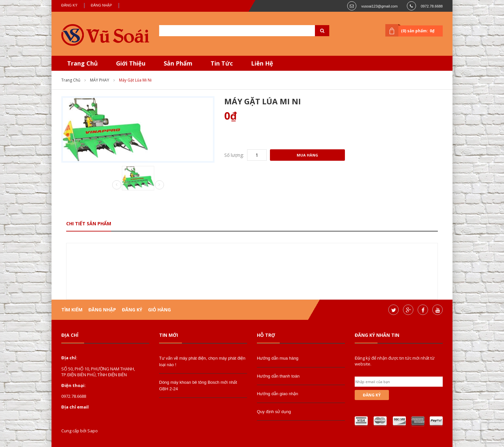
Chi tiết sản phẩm (89, 223)
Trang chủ (71, 80)
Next (159, 185)
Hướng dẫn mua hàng (278, 358)
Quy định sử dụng (274, 412)
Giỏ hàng (159, 310)
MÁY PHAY (100, 80)
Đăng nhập (102, 5)
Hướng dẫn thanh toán (278, 376)
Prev (117, 185)
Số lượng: (234, 155)
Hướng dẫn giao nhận (277, 394)
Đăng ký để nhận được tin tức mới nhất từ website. (395, 361)
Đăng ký (69, 5)
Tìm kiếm (72, 310)
